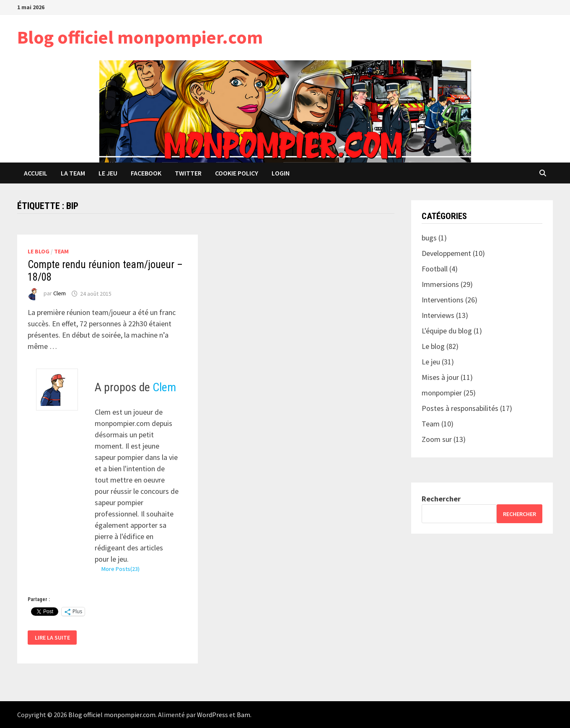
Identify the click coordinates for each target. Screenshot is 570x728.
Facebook (146, 173)
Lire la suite (53, 638)
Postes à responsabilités (460, 408)
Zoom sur (437, 439)
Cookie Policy (237, 173)
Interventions (443, 300)
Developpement (446, 253)
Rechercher (441, 499)
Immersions (440, 284)
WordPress (212, 715)
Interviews (438, 315)
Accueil (36, 173)
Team (61, 251)
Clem (60, 294)
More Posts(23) (120, 569)
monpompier (442, 393)
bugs (429, 238)
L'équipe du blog (447, 331)
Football (435, 269)
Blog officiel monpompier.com (140, 37)
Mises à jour (440, 377)
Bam (244, 715)
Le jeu (108, 173)
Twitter (188, 173)
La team (73, 173)
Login (281, 173)
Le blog (39, 251)
